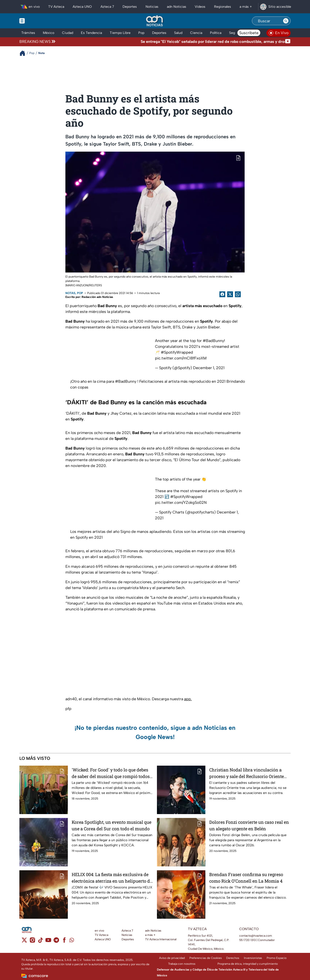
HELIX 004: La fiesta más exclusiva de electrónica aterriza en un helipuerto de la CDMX (112, 878)
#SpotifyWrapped (177, 352)
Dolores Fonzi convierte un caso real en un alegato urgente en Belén (249, 825)
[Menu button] (39, 21)
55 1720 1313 (248, 940)
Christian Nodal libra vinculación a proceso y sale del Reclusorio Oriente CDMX (247, 773)
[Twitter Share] (230, 294)
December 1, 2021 (209, 368)
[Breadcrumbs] (24, 53)
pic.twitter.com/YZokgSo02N (181, 502)
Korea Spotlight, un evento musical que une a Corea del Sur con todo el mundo (112, 825)
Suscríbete (249, 33)
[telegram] (56, 942)
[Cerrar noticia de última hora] (288, 42)
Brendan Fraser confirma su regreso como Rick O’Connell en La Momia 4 (246, 878)
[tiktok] (40, 942)
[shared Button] (238, 294)
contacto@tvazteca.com (256, 936)
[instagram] (32, 942)
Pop (80, 293)
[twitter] (24, 942)
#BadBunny (213, 341)
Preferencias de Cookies (206, 958)
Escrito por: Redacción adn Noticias (89, 297)
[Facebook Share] (222, 294)
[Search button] (286, 21)
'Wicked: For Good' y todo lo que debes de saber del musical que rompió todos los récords (111, 773)
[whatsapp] (72, 941)
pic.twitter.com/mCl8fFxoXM (181, 358)
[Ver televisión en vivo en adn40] (279, 33)
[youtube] (48, 942)
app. (188, 699)
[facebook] (64, 942)
